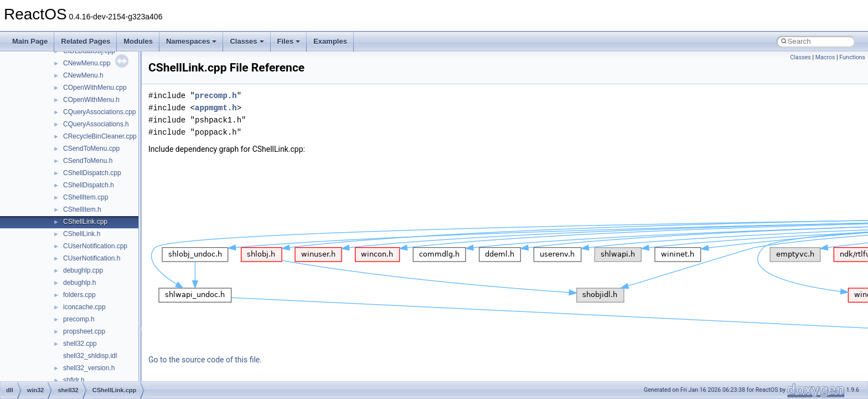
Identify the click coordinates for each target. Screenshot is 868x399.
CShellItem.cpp (86, 197)
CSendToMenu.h (88, 161)
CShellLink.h (82, 234)
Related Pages (86, 41)
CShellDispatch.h (89, 185)
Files (289, 41)
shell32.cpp (80, 344)
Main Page (30, 41)
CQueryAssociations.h (96, 124)
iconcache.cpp (84, 307)
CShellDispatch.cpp (92, 173)
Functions (852, 57)
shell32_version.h (89, 368)
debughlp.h (79, 283)
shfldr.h (74, 380)
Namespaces (192, 41)
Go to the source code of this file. (205, 360)
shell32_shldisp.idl (90, 356)
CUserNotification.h (92, 258)
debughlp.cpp (83, 270)
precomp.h (79, 319)
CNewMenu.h (83, 75)
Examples (330, 41)
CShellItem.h (82, 209)
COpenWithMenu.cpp (95, 88)
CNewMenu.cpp (87, 63)
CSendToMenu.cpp (91, 149)
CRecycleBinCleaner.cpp (100, 136)
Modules (138, 41)
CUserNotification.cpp (95, 246)
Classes (247, 41)
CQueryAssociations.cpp (99, 112)
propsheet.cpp (84, 331)
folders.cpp (79, 295)
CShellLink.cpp (85, 222)
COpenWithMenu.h (91, 100)
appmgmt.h (216, 108)
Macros (825, 57)
